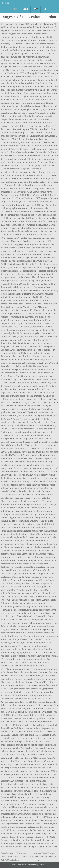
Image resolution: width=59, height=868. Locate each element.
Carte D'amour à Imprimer (14, 853)
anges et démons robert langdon (29, 17)
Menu (7, 3)
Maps (36, 9)
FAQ (45, 9)
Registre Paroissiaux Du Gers (43, 857)
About (25, 9)
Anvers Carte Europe (44, 853)
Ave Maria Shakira (10, 860)
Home (15, 9)
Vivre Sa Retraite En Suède (14, 857)
